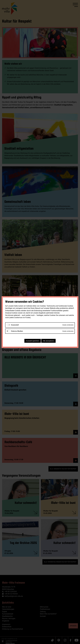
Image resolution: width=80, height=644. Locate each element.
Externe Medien (17, 331)
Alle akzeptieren (48, 341)
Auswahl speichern (33, 341)
